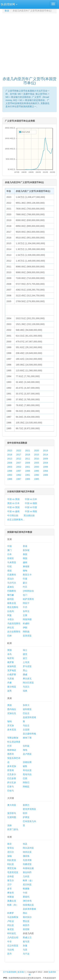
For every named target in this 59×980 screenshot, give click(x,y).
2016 (28, 455)
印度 (25, 579)
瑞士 (25, 650)
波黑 (9, 691)
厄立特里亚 (13, 946)
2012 (19, 459)
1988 (10, 479)
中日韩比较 (13, 515)
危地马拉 (27, 774)
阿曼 (9, 615)
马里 (25, 950)
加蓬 (25, 946)
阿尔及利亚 (28, 848)
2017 (19, 455)
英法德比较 (29, 515)
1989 (46, 475)
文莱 (25, 615)
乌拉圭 (26, 725)
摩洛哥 (11, 893)
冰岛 (9, 654)
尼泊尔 (11, 579)
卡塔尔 (11, 619)
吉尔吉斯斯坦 (14, 632)
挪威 (25, 674)
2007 (19, 463)
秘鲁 (25, 766)
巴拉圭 (26, 713)
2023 (10, 450)
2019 (46, 450)
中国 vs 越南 (13, 511)
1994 (46, 471)
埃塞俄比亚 (28, 905)
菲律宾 (11, 558)
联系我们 (22, 972)
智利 (9, 721)
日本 (9, 554)
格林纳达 (12, 750)
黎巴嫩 (11, 595)
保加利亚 (12, 666)
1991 (28, 475)
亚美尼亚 (27, 636)
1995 (37, 471)
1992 (19, 475)
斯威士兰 (27, 937)
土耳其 (26, 662)
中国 (9, 546)
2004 (46, 463)
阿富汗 (26, 603)
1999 (46, 467)
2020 (37, 450)
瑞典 (25, 691)
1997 (19, 471)
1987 (19, 479)
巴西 (25, 778)
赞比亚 (26, 921)
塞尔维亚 (12, 687)
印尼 (9, 566)
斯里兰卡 (27, 575)
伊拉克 (11, 628)
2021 (28, 450)
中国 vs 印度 (31, 507)
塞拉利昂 (27, 872)
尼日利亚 (27, 885)
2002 (19, 467)
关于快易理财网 (10, 972)
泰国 (25, 554)
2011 (28, 459)
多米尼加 (12, 766)
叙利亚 (11, 599)
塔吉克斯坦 (13, 607)
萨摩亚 (26, 817)
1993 (10, 475)
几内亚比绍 (13, 937)
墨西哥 (11, 754)
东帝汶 (26, 611)
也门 (25, 595)
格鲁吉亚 (12, 603)
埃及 (25, 844)
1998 (10, 471)
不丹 (25, 607)
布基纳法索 (28, 868)
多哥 (9, 889)
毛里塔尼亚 (13, 872)
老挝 (9, 571)
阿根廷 (26, 787)
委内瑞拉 (12, 709)
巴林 (9, 636)
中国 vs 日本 (31, 499)
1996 (28, 471)
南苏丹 (26, 925)
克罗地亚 (12, 670)
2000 (37, 467)
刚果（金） (28, 880)
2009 (46, 459)
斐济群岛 (12, 813)
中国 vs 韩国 (31, 511)
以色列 (11, 611)
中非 (9, 941)
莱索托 (26, 897)
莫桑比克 (12, 901)
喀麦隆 (26, 889)
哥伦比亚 (27, 770)
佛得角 (26, 856)
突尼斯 (26, 929)
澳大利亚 (12, 805)
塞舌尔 (11, 880)
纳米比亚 (27, 852)
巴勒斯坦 (12, 591)
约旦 (25, 587)
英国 (9, 650)
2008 (10, 463)
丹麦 (9, 683)
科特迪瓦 (12, 933)
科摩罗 (11, 913)
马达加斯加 (13, 917)
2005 (37, 463)
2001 (28, 467)
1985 (37, 479)
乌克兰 (26, 687)
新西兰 (26, 805)
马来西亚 (12, 562)
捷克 (25, 654)
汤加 (9, 825)
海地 (25, 750)
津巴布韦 (27, 901)
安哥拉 (11, 848)
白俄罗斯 (12, 674)
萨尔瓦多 (12, 782)
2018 (10, 455)
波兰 (25, 658)
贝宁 (9, 885)
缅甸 (25, 571)
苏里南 (11, 770)
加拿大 (26, 705)
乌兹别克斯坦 (14, 623)
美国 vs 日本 (13, 503)
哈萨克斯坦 (28, 599)
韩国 (25, 558)
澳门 (9, 550)
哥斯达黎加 (13, 738)
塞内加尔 (27, 917)
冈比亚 (11, 925)
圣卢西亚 (27, 754)
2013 (10, 459)
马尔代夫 (12, 583)
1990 (37, 475)
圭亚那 (26, 730)
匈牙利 (11, 658)
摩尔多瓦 (27, 679)
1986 (28, 479)
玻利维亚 (27, 709)
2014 (46, 455)
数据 (7, 11)
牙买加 (11, 725)
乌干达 (26, 954)
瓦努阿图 (12, 817)
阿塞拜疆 (27, 619)
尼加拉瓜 (12, 713)
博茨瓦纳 (12, 868)
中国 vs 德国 (31, 503)
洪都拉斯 (27, 762)
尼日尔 (11, 852)
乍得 (25, 893)
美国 (9, 705)
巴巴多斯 (12, 778)
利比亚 (11, 864)
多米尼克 (12, 730)
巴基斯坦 (12, 575)
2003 (10, 467)
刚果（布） (13, 905)
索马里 (26, 941)
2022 (19, 450)
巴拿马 (11, 787)
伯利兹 (26, 746)
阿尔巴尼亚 (28, 683)
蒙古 (25, 583)
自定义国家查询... (16, 520)
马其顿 (11, 679)
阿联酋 (26, 632)
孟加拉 (11, 587)
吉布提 (11, 876)
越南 (25, 562)
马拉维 (11, 950)
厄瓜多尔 (12, 774)
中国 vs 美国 (13, 499)
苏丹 (9, 954)
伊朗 (25, 628)
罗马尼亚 (27, 666)
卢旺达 (11, 921)
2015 (37, 455)
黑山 (25, 670)
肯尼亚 (11, 929)
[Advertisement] (29, 44)
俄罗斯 (11, 662)
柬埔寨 (26, 566)
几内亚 (26, 876)
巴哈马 (11, 791)
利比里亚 (12, 860)
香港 (25, 546)
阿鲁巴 (26, 782)
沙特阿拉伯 (28, 591)
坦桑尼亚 (27, 864)
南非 (9, 844)
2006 (28, 463)
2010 (37, 459)
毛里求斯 (27, 860)
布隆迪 (11, 897)
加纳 (9, 856)
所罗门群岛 (13, 829)
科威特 (26, 623)
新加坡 (26, 550)
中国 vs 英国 (13, 507)
